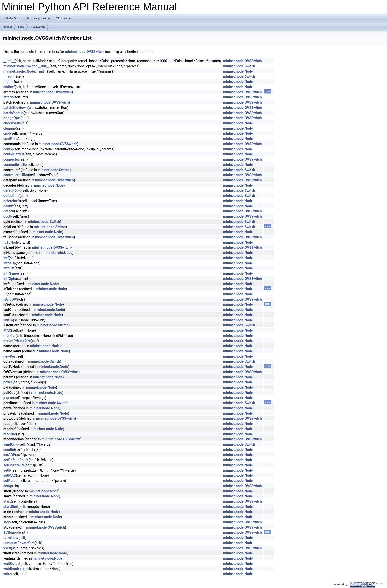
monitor (10, 336)
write (7, 574)
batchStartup (14, 113)
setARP (9, 455)
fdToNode (11, 242)
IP (5, 294)
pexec (8, 382)
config (8, 149)
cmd (7, 133)
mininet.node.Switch (239, 66)
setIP (8, 470)
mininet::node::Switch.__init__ (26, 66)
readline (10, 434)
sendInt (9, 450)
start (7, 501)
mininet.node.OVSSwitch (84, 52)
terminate (11, 538)
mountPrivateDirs (17, 341)
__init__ (9, 61)
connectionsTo (15, 165)
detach (9, 211)
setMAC (10, 475)
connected (12, 159)
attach (8, 97)
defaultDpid (12, 190)
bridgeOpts (12, 118)
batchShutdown (16, 108)
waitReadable (14, 569)
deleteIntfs (12, 201)
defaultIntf (12, 196)
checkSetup (13, 123)
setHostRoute (14, 465)
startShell (11, 507)
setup (8, 486)
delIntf (9, 206)
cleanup (10, 128)
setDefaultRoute (16, 460)
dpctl (7, 216)
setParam (11, 481)
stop (7, 522)
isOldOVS (11, 299)
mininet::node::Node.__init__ (25, 71)
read (7, 424)
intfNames (12, 273)
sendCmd (11, 444)
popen (8, 398)
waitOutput (12, 564)
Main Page (13, 18)
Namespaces (39, 18)
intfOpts (10, 279)
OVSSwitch (38, 27)
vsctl (7, 548)
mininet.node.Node (238, 71)
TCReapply (12, 532)
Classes (63, 18)
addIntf (9, 87)
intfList (9, 268)
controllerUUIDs (16, 175)
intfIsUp (10, 263)
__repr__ (10, 76)
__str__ (9, 82)
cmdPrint (11, 139)
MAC (7, 330)
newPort (10, 356)
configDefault (14, 154)
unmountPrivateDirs (19, 543)
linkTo (8, 320)
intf (6, 258)
